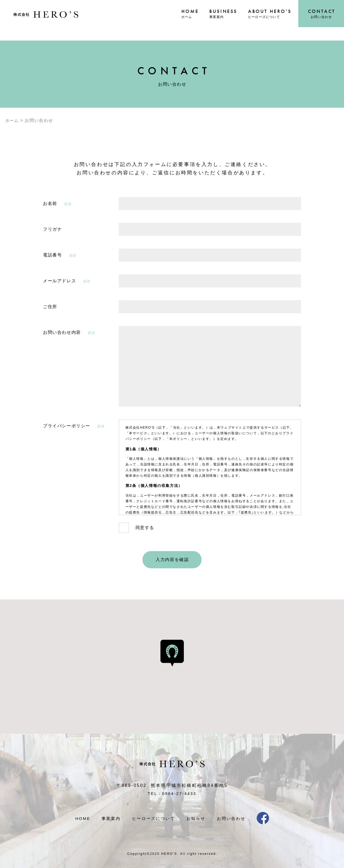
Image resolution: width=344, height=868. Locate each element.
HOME (79, 818)
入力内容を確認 (172, 560)
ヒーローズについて (153, 818)
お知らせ (198, 818)
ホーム (12, 120)
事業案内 (108, 818)
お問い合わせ (235, 818)
